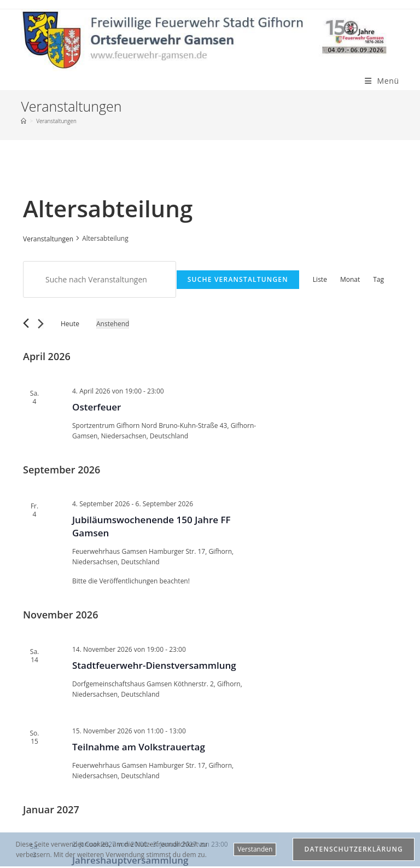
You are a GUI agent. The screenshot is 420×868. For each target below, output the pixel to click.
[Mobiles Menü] (382, 81)
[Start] (24, 121)
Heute (70, 324)
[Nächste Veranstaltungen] (41, 324)
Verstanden (255, 849)
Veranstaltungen (56, 121)
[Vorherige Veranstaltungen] (26, 323)
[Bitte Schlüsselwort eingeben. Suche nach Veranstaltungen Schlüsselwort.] (100, 279)
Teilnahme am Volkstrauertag (139, 747)
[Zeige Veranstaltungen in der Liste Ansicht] (320, 279)
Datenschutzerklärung (354, 849)
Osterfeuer (97, 407)
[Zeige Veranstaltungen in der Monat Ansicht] (350, 279)
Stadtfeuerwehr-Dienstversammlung (154, 665)
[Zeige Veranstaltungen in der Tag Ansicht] (378, 279)
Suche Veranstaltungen (238, 279)
